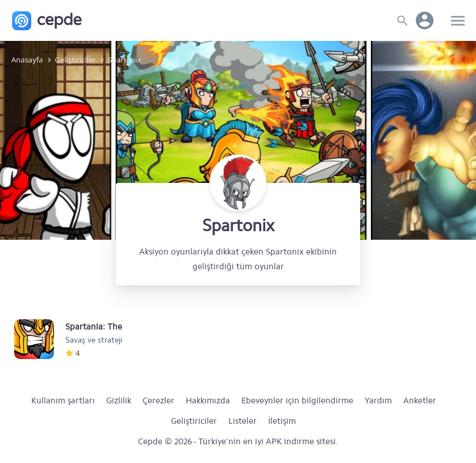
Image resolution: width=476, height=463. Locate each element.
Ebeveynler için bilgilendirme (297, 401)
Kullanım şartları (63, 401)
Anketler (420, 401)
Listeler (243, 421)
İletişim (282, 421)
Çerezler (158, 401)
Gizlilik (119, 401)
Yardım (378, 401)
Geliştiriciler (194, 421)
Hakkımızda (208, 401)
